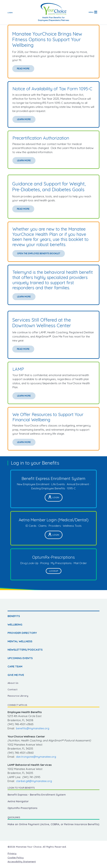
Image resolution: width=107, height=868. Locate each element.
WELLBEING (15, 625)
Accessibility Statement (22, 861)
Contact (13, 689)
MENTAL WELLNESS (20, 641)
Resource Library (18, 696)
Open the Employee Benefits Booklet (39, 253)
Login (10, 13)
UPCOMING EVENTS (20, 658)
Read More (23, 69)
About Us (13, 683)
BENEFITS (14, 616)
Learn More (24, 119)
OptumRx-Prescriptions (22, 808)
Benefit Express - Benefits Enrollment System (37, 795)
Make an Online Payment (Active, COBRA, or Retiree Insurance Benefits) (53, 824)
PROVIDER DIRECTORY (22, 633)
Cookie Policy (16, 858)
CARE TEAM (15, 666)
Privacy (12, 853)
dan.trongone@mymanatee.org (36, 757)
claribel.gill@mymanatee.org (34, 781)
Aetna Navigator (18, 801)
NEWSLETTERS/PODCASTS (25, 650)
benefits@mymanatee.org (33, 728)
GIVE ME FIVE (16, 675)
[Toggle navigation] (93, 12)
